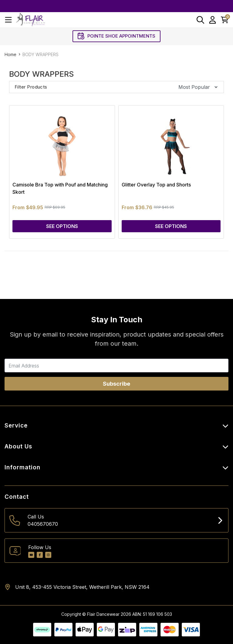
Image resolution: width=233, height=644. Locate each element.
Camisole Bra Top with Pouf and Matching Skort (60, 188)
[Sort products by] (196, 87)
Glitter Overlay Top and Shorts (156, 185)
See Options (62, 226)
